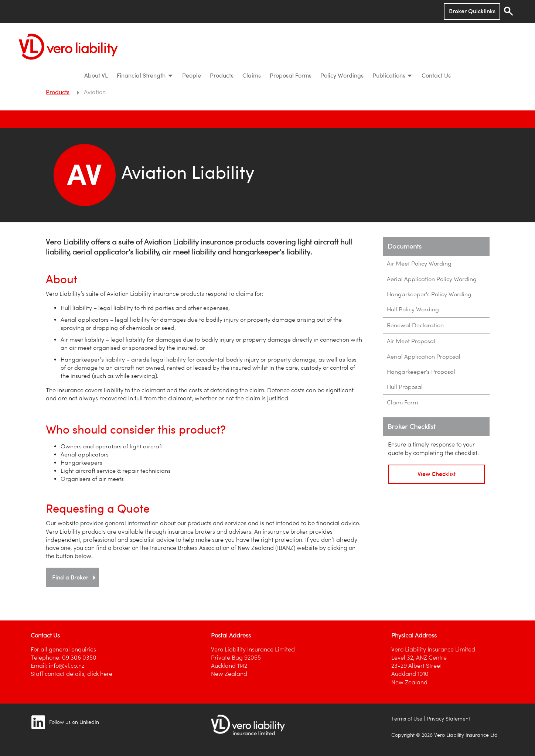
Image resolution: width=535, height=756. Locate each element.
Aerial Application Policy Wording (432, 279)
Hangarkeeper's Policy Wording (429, 294)
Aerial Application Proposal (424, 357)
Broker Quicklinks (472, 11)
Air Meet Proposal (411, 341)
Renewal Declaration (415, 325)
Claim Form (402, 402)
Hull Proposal (405, 387)
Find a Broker (75, 577)
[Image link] (38, 722)
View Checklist (437, 474)
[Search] (508, 11)
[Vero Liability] (68, 45)
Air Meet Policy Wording (419, 264)
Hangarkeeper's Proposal (421, 372)
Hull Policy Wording (413, 309)
